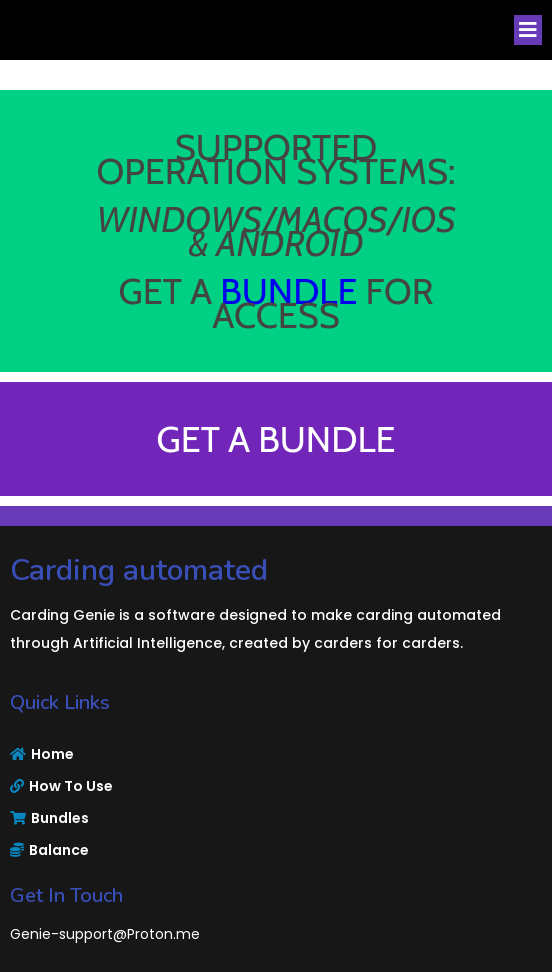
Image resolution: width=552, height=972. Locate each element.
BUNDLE (288, 291)
